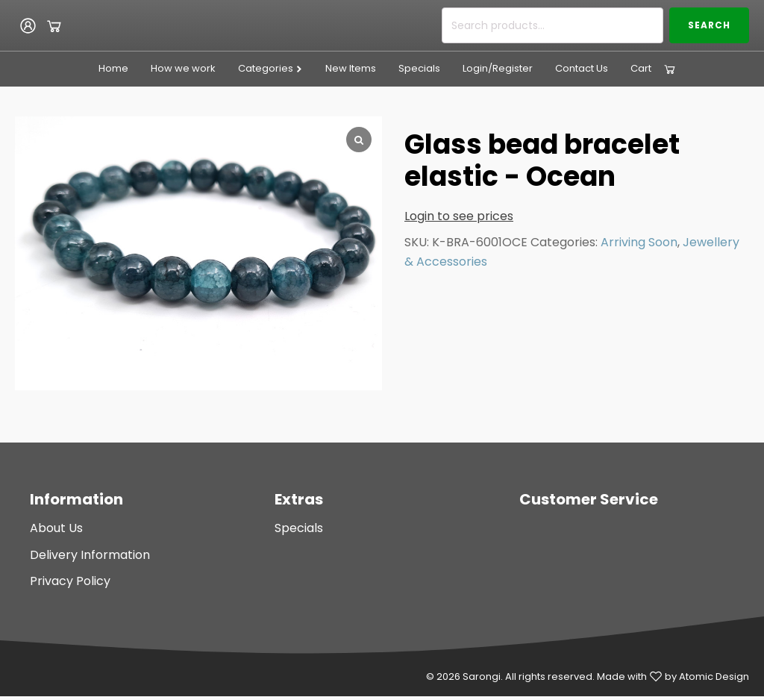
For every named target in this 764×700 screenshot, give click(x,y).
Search (709, 25)
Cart (641, 68)
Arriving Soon (639, 242)
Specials (419, 68)
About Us (56, 528)
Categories (270, 68)
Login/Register (498, 68)
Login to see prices (459, 216)
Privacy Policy (70, 581)
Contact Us (582, 68)
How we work (183, 68)
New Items (351, 68)
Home (113, 68)
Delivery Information (90, 555)
